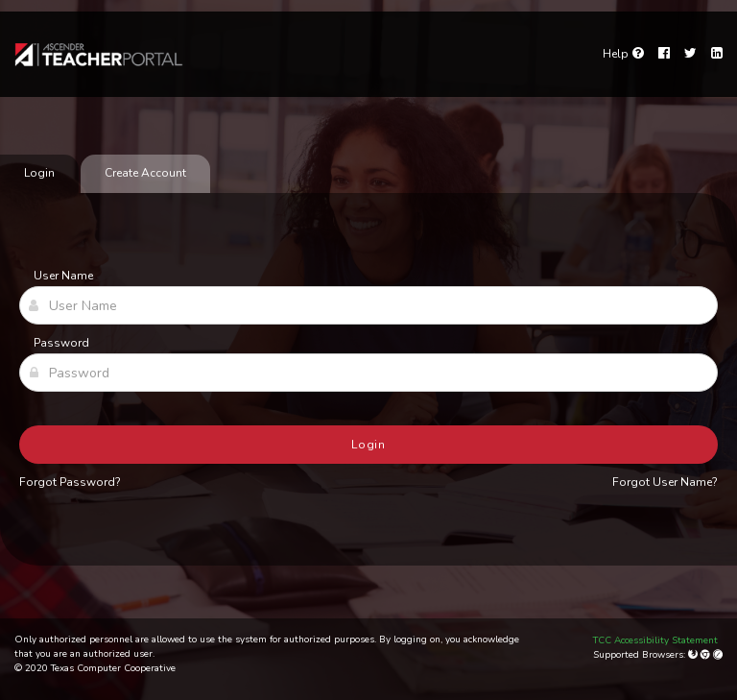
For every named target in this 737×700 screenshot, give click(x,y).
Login (369, 445)
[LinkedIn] (717, 54)
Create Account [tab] (145, 173)
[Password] (368, 373)
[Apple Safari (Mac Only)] (718, 655)
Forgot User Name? (665, 482)
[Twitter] (690, 54)
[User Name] (368, 305)
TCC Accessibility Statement (655, 640)
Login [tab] (39, 173)
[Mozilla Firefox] (694, 655)
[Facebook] (664, 54)
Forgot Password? (70, 482)
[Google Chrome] (707, 655)
